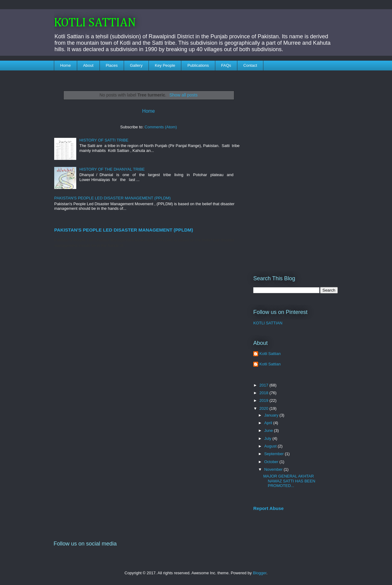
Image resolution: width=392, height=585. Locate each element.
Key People (165, 65)
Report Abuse (268, 508)
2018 (264, 393)
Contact (250, 65)
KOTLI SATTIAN (95, 23)
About (88, 65)
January (272, 415)
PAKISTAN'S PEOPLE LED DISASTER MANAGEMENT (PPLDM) (112, 198)
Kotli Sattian (270, 354)
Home (66, 65)
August (271, 446)
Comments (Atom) (161, 127)
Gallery (136, 65)
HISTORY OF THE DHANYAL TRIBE (112, 169)
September (275, 454)
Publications (198, 65)
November (274, 469)
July (268, 438)
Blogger (260, 573)
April (269, 423)
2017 (264, 385)
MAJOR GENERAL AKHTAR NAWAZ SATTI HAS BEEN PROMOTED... (289, 481)
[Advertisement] (296, 169)
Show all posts (183, 95)
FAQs (226, 65)
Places (112, 65)
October (272, 462)
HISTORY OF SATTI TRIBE (104, 140)
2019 (264, 400)
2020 (264, 408)
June (269, 430)
